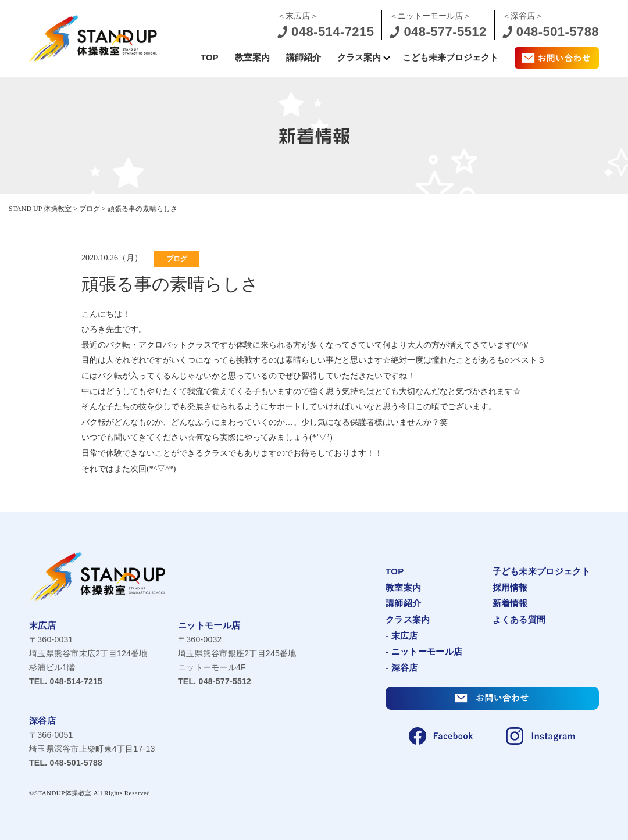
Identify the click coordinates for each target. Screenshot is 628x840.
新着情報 (510, 603)
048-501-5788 (66, 763)
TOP (210, 57)
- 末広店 (402, 636)
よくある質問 (519, 619)
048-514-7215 (66, 681)
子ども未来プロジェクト (541, 571)
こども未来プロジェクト (450, 57)
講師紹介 (304, 57)
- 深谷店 (402, 668)
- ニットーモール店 (424, 651)
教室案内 (252, 57)
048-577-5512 (215, 681)
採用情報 (510, 587)
